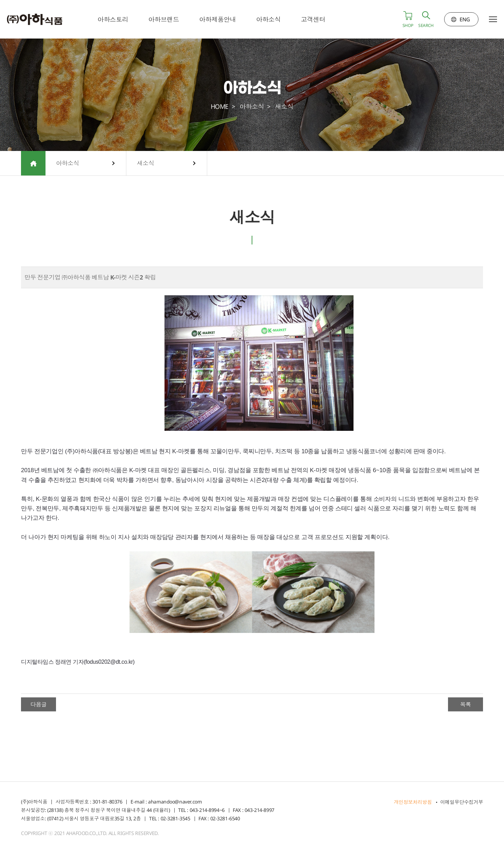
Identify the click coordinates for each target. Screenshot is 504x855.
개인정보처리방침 (413, 802)
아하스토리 (113, 19)
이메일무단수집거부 (462, 802)
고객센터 (314, 19)
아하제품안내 (218, 19)
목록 (465, 704)
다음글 (39, 704)
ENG (465, 19)
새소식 (146, 163)
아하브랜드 (164, 19)
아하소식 (269, 19)
